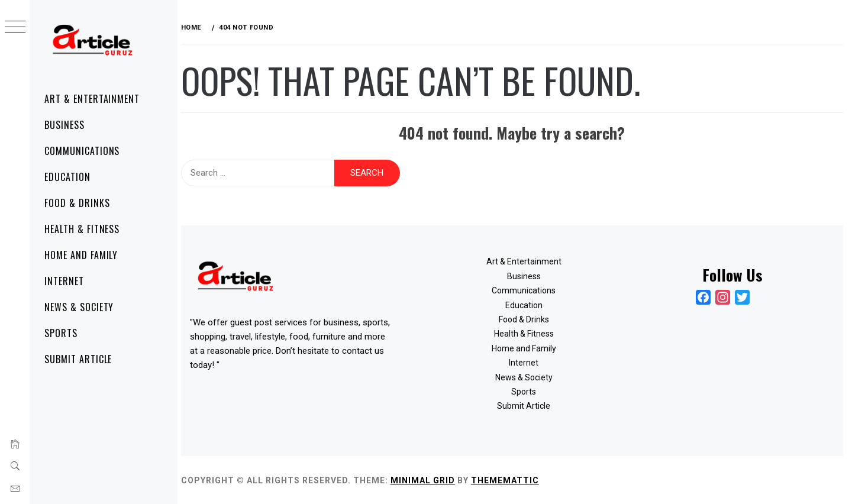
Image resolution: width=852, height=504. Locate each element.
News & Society (79, 307)
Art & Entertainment (92, 99)
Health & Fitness (82, 229)
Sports (61, 333)
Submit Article (78, 359)
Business (64, 125)
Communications (82, 151)
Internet (64, 281)
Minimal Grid (428, 480)
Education (67, 177)
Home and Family (81, 255)
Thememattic (510, 480)
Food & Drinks (77, 203)
